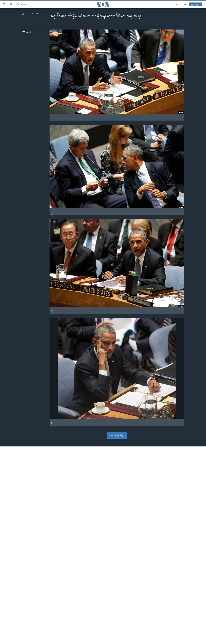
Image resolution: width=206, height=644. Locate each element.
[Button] (27, 32)
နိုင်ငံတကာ (21, 5)
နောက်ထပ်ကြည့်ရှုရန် (117, 435)
